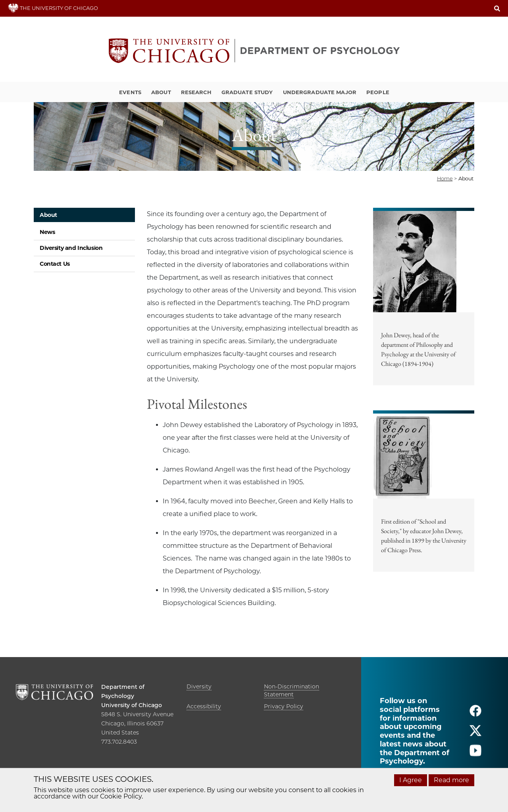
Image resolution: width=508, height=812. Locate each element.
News (47, 232)
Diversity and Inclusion (71, 248)
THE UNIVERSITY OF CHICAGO (53, 8)
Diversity (199, 686)
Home (445, 178)
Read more (451, 780)
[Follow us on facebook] (475, 714)
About (161, 92)
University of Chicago (132, 705)
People (378, 92)
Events (130, 92)
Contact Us (55, 264)
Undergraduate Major (320, 92)
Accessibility (204, 706)
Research (196, 92)
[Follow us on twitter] (475, 734)
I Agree (411, 780)
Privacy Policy (284, 706)
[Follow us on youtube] (475, 754)
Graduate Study (247, 92)
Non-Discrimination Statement (292, 690)
